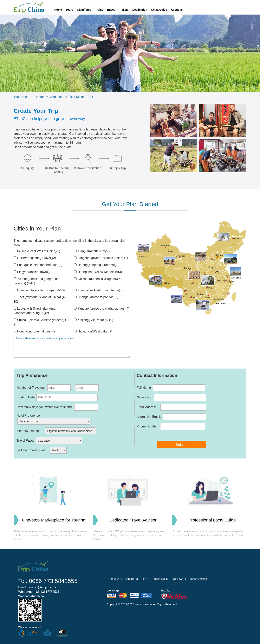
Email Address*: (171, 407)
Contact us (131, 579)
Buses (111, 10)
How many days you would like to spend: (57, 407)
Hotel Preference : (53, 419)
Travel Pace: (49, 441)
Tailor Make (161, 579)
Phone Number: (171, 427)
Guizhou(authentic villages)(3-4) (98, 279)
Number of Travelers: (58, 388)
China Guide (159, 10)
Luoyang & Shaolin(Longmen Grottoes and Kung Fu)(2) (35, 311)
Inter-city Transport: (56, 431)
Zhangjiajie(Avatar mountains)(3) (98, 290)
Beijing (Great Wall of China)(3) (37, 251)
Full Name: (171, 388)
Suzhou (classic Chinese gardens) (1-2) (41, 322)
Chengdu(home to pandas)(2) (96, 297)
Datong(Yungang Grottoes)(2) (96, 265)
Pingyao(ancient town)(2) (33, 272)
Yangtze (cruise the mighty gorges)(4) (102, 309)
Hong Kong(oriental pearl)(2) (35, 331)
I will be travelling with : (42, 450)
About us (177, 10)
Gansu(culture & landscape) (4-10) (39, 290)
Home (58, 10)
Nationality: (171, 398)
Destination (140, 10)
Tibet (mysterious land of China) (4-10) (40, 299)
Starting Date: (57, 398)
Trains (99, 10)
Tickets (124, 10)
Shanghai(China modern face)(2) (38, 265)
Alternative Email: (171, 417)
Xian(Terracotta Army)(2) (93, 251)
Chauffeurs (84, 10)
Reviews (178, 579)
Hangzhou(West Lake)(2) (93, 331)
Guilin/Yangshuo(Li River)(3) (35, 258)
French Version (198, 579)
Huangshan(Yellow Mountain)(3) (98, 272)
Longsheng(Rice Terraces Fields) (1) (101, 258)
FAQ (146, 579)
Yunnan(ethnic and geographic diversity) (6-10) (36, 281)
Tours (69, 10)
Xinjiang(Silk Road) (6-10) (94, 320)
